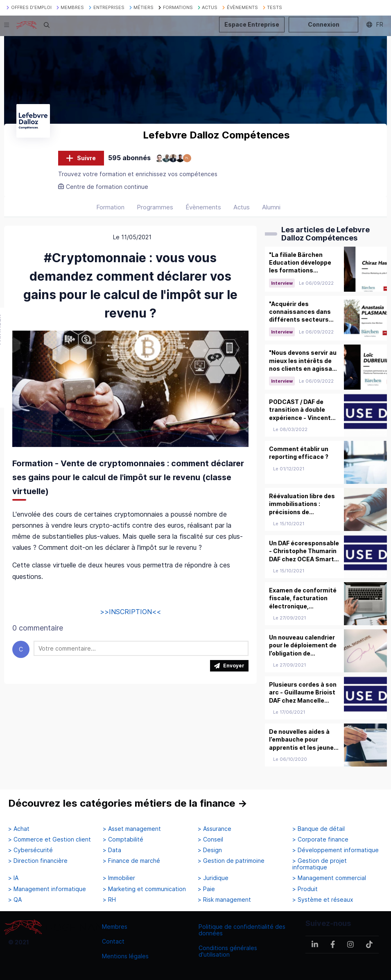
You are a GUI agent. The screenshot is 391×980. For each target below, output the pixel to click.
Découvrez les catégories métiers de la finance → (128, 804)
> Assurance (215, 829)
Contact (113, 941)
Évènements (203, 210)
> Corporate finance (320, 839)
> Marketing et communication (144, 889)
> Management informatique (47, 889)
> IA (13, 878)
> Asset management (132, 829)
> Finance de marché (131, 861)
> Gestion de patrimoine (231, 861)
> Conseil (210, 839)
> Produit (305, 889)
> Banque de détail (319, 829)
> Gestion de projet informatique (320, 864)
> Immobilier (119, 878)
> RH (109, 900)
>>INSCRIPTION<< (130, 614)
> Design (210, 850)
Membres (115, 927)
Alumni (271, 210)
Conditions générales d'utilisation (228, 951)
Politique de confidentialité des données (242, 930)
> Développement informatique (336, 850)
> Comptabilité (123, 839)
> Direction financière (38, 861)
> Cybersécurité (31, 850)
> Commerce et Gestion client (50, 839)
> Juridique (213, 878)
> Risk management (224, 900)
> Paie (206, 889)
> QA (15, 900)
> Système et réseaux (323, 900)
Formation (110, 210)
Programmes (155, 210)
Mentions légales (125, 956)
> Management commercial (329, 878)
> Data (112, 850)
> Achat (19, 829)
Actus (242, 210)
